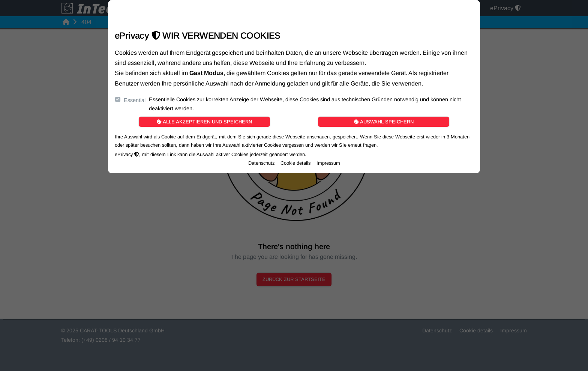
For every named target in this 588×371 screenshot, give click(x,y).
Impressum (328, 163)
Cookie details (295, 163)
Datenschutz (261, 163)
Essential (135, 100)
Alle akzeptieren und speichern (204, 122)
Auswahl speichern (384, 122)
